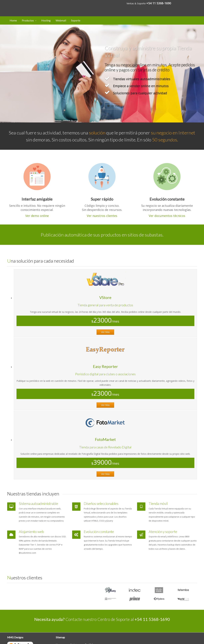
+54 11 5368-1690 (159, 3)
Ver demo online (37, 216)
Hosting (46, 20)
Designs (26, 6)
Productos (28, 20)
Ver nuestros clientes (102, 216)
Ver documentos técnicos (167, 216)
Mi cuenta (188, 3)
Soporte (76, 20)
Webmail (61, 20)
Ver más (114, 106)
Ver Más (105, 332)
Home (13, 20)
